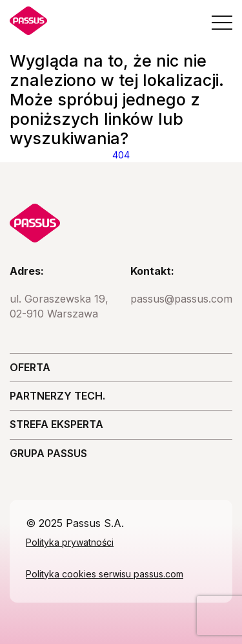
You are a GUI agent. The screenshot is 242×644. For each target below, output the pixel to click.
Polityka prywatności (70, 542)
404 (121, 155)
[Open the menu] (222, 23)
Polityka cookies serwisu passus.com (105, 574)
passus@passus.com (181, 299)
